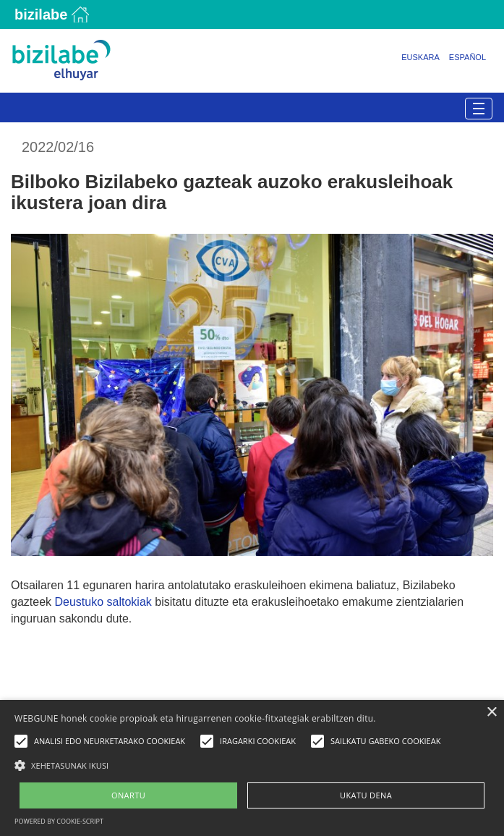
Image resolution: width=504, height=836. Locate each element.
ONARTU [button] (128, 795)
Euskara (420, 57)
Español (467, 57)
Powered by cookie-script (59, 821)
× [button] (491, 713)
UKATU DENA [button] (366, 795)
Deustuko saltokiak (103, 602)
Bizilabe (41, 14)
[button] (252, 765)
